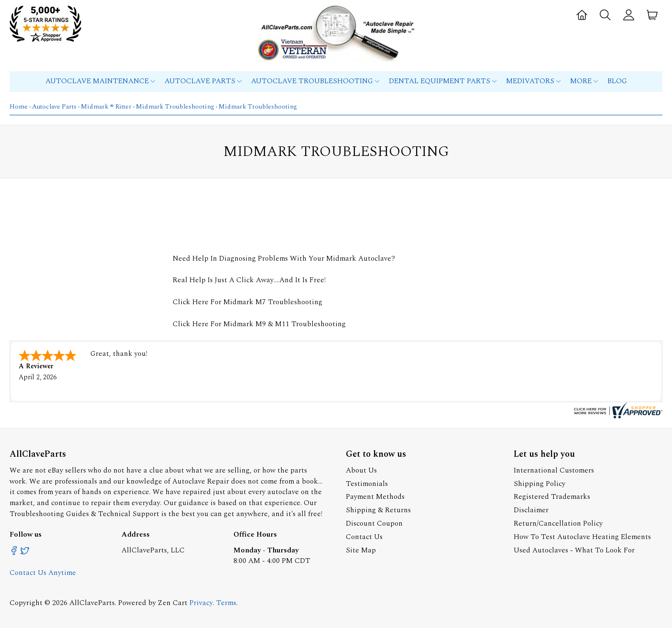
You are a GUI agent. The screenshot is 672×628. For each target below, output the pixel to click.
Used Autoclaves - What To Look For (574, 550)
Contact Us (364, 537)
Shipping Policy (540, 484)
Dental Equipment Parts (443, 81)
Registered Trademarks (552, 497)
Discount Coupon (374, 523)
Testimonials (367, 484)
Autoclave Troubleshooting (315, 81)
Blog (617, 81)
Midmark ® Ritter (106, 107)
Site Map (361, 550)
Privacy (201, 603)
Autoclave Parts (203, 81)
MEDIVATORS (533, 81)
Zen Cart (173, 603)
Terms (226, 603)
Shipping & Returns (378, 510)
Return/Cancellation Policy (558, 523)
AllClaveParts (92, 603)
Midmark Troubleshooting (175, 107)
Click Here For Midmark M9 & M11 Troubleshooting (259, 324)
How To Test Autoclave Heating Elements (582, 537)
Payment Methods (375, 497)
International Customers (554, 470)
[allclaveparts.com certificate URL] (617, 416)
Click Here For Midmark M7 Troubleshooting (248, 302)
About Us (361, 470)
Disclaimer (531, 510)
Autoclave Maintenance (100, 81)
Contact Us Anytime (43, 573)
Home (19, 107)
